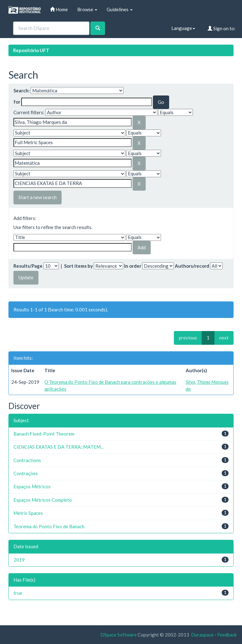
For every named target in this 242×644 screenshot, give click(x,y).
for (17, 102)
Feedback (227, 635)
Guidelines (120, 9)
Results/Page (28, 266)
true (18, 593)
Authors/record (192, 266)
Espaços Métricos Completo (43, 500)
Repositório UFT (31, 50)
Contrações (26, 473)
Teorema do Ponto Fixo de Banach (49, 526)
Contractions (27, 460)
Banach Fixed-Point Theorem (44, 434)
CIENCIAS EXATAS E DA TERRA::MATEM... (58, 447)
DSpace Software (118, 635)
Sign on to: (222, 28)
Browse (87, 9)
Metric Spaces (28, 513)
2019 (19, 560)
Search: (22, 90)
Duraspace (202, 635)
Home (59, 9)
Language (183, 28)
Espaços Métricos (32, 486)
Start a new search (38, 197)
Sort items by (78, 266)
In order (133, 266)
